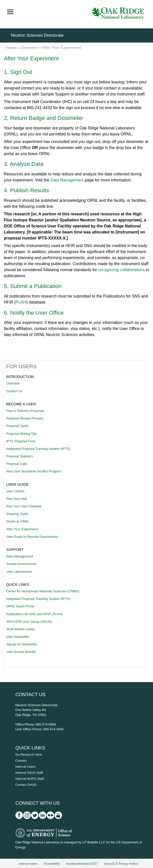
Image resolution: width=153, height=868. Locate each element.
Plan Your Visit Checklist (24, 506)
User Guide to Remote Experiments (32, 537)
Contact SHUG (26, 785)
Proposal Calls (17, 464)
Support (15, 550)
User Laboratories (19, 572)
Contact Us (14, 391)
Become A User (21, 404)
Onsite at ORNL (18, 521)
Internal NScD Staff (29, 773)
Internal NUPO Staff (30, 779)
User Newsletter (18, 637)
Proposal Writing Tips (21, 434)
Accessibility (52, 864)
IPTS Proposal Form (21, 441)
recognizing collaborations (122, 270)
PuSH (21, 302)
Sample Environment (21, 564)
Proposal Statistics (20, 456)
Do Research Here (29, 755)
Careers (21, 761)
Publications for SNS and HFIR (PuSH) (34, 614)
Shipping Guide (17, 514)
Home (11, 48)
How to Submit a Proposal (25, 411)
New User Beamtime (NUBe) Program (34, 471)
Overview (29, 48)
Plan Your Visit (17, 499)
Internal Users (25, 767)
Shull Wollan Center (20, 629)
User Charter (15, 491)
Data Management (67, 180)
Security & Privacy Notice (121, 864)
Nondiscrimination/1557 (82, 864)
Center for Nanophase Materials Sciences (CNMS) (43, 591)
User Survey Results (21, 652)
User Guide (17, 485)
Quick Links (18, 585)
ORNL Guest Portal (20, 606)
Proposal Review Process (25, 418)
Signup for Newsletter (22, 644)
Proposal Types (17, 426)
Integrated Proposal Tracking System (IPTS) (38, 449)
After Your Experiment (22, 529)
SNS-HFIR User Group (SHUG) (29, 622)
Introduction (20, 377)
